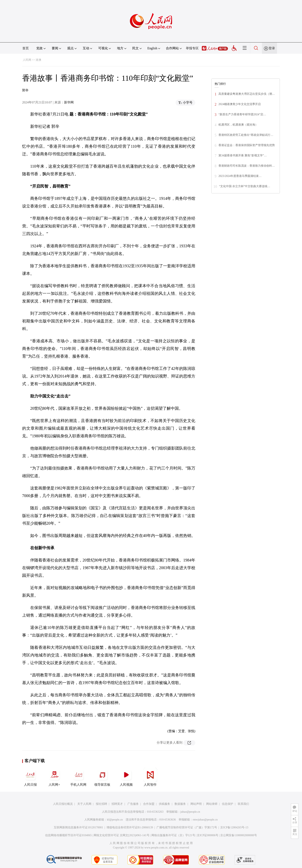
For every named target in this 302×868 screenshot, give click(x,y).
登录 (272, 48)
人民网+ (54, 777)
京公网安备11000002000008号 (238, 835)
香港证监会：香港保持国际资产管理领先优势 (247, 145)
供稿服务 (164, 804)
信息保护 (228, 804)
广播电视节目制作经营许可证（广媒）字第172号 (187, 827)
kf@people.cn (115, 820)
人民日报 (30, 777)
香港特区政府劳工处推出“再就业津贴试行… (246, 135)
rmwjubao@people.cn (205, 820)
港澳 (38, 60)
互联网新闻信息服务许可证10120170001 (78, 827)
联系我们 (243, 804)
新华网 (69, 102)
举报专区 (192, 48)
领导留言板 (102, 777)
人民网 (27, 60)
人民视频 (126, 777)
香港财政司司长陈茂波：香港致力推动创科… (247, 166)
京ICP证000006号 (208, 835)
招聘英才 (117, 804)
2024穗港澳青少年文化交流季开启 (240, 104)
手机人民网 (78, 777)
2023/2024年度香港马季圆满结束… (240, 176)
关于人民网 (84, 804)
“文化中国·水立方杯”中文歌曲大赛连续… (245, 186)
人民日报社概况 (63, 804)
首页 (26, 48)
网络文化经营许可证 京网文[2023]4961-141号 (122, 835)
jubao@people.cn (190, 812)
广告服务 (133, 804)
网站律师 (212, 804)
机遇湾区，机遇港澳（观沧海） (238, 125)
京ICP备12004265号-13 (234, 827)
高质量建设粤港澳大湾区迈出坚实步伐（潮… (247, 94)
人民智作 (150, 777)
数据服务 (180, 804)
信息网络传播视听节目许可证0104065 (68, 835)
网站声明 (196, 804)
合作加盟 (149, 804)
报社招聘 (101, 804)
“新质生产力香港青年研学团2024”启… (242, 114)
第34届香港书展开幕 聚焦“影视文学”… (243, 155)
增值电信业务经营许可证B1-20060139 (130, 827)
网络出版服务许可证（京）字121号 (173, 835)
